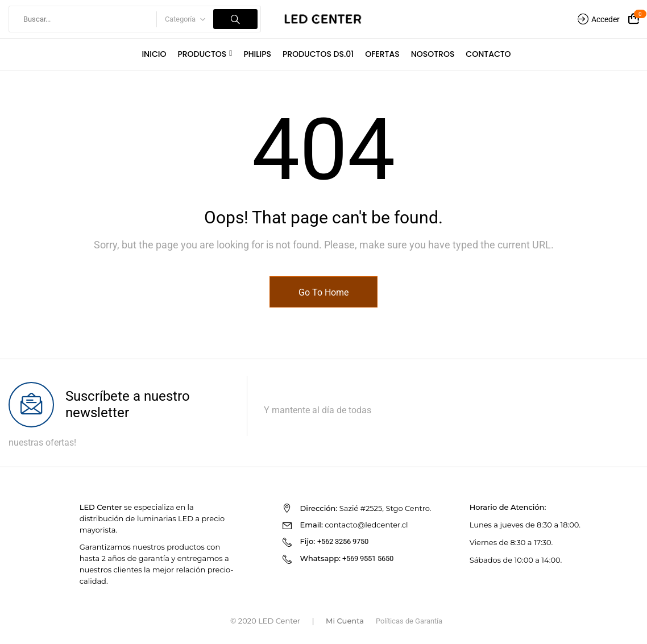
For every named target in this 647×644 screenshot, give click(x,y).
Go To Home (323, 292)
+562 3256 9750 (343, 541)
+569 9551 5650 (368, 558)
